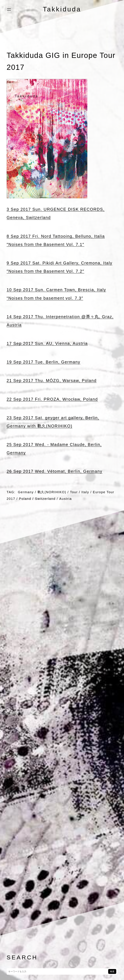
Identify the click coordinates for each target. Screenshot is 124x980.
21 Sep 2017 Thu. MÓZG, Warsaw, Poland (52, 381)
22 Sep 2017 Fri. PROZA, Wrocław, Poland (52, 399)
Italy (86, 492)
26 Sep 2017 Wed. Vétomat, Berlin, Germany (55, 471)
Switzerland (45, 499)
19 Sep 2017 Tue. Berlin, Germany (44, 362)
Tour (74, 492)
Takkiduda (62, 9)
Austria (66, 499)
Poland (25, 499)
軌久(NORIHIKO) (52, 492)
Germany (26, 492)
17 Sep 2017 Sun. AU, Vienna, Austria (47, 343)
